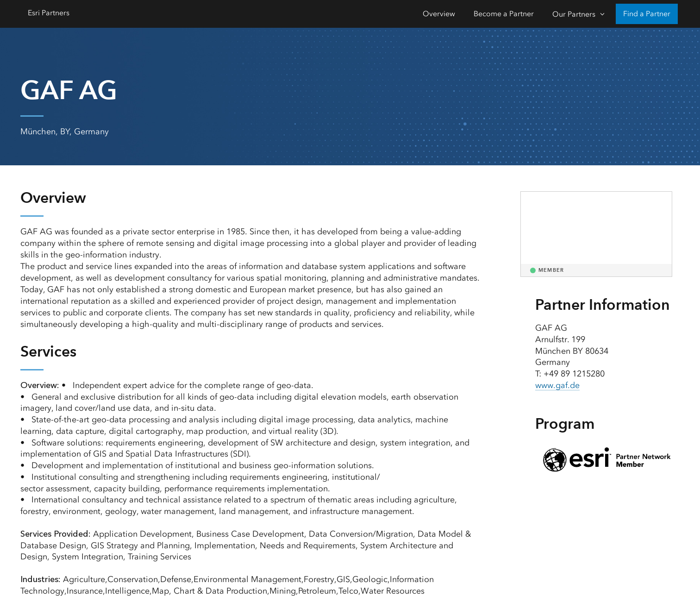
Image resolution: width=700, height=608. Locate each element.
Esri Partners (49, 13)
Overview (439, 14)
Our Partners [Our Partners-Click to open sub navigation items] (574, 14)
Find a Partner (647, 14)
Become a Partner (504, 14)
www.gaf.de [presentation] (557, 385)
